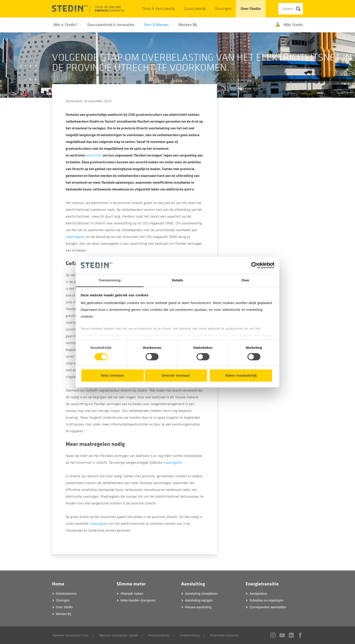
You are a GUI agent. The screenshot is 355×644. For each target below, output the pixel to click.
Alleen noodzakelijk (241, 375)
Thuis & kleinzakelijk (158, 9)
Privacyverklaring (159, 635)
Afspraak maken (132, 594)
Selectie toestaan (176, 375)
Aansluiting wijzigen (199, 600)
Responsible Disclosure (224, 635)
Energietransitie (262, 584)
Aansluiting (193, 584)
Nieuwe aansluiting (198, 607)
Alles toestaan (112, 375)
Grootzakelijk (195, 9)
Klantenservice (66, 594)
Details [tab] (177, 280)
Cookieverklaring (189, 635)
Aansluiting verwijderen (201, 594)
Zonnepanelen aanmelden (268, 607)
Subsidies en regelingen (266, 600)
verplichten (94, 155)
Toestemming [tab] (110, 280)
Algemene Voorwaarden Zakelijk (118, 635)
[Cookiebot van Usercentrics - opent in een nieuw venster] (255, 265)
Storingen (223, 9)
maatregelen (75, 237)
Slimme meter (131, 584)
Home (58, 584)
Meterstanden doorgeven (138, 600)
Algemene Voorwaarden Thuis (70, 635)
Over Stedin (251, 9)
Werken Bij (64, 614)
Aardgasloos (258, 594)
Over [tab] (246, 280)
